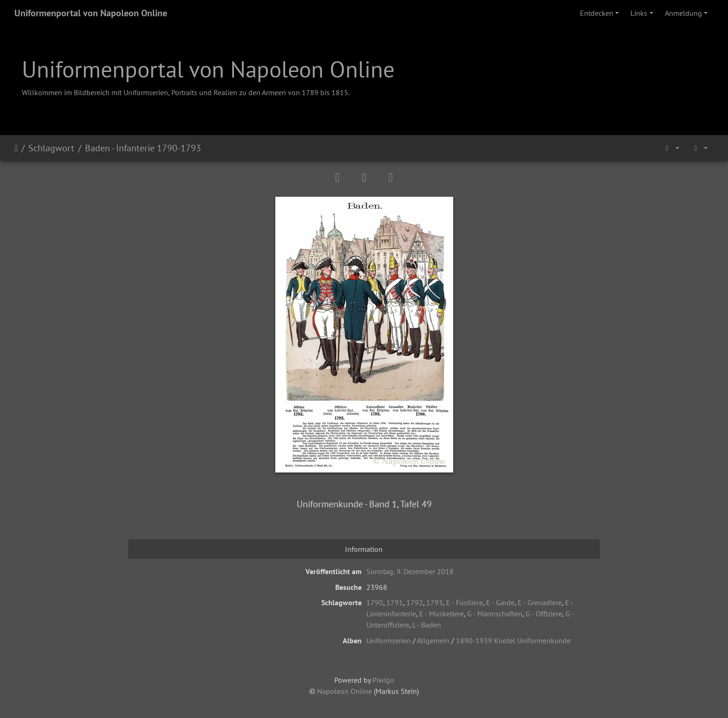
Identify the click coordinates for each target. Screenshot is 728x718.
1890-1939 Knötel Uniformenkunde (513, 640)
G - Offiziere (544, 614)
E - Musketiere (442, 614)
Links (639, 13)
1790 (375, 602)
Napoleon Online (344, 691)
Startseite (16, 148)
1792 (415, 602)
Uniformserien (389, 640)
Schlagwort (51, 148)
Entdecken (597, 13)
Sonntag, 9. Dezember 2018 (410, 571)
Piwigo (383, 680)
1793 (435, 602)
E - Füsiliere (465, 602)
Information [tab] (364, 549)
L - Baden (427, 625)
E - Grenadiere (540, 602)
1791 (395, 602)
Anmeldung (683, 13)
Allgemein (433, 640)
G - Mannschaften (495, 614)
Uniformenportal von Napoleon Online (91, 13)
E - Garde (500, 602)
